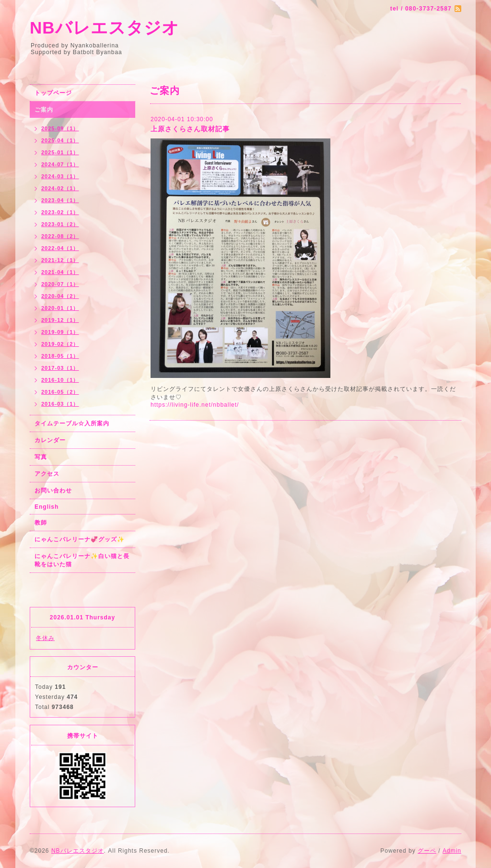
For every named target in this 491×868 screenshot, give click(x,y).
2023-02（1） (60, 212)
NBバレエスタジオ (105, 28)
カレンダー (50, 440)
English (47, 507)
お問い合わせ (53, 491)
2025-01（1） (60, 152)
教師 (41, 523)
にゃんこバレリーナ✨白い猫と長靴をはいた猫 (82, 560)
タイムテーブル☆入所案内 (72, 423)
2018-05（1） (60, 356)
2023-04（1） (60, 200)
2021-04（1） (60, 272)
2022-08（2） (60, 236)
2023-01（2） (60, 224)
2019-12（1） (60, 320)
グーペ (427, 851)
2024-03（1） (60, 176)
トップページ (53, 93)
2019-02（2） (60, 344)
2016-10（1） (60, 380)
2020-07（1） (60, 284)
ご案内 (44, 110)
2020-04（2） (60, 296)
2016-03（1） (60, 404)
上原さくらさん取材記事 (190, 129)
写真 (41, 457)
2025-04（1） (60, 140)
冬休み (45, 638)
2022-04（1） (60, 248)
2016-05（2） (60, 392)
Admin (452, 851)
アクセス (47, 474)
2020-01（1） (60, 308)
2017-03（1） (60, 368)
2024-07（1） (60, 164)
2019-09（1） (60, 332)
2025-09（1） (60, 128)
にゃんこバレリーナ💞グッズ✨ (80, 539)
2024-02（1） (60, 188)
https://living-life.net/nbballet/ (195, 405)
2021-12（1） (60, 260)
